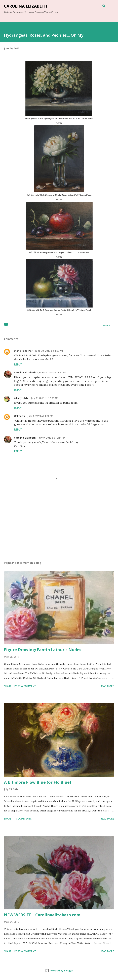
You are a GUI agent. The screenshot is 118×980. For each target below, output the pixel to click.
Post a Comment (25, 686)
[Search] (104, 6)
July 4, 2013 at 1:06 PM (40, 416)
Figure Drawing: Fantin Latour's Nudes (43, 650)
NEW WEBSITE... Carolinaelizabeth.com (42, 915)
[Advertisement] (59, 527)
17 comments (23, 819)
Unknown (19, 416)
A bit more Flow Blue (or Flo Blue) (38, 782)
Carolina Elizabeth (26, 6)
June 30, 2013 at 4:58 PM (49, 351)
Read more (107, 686)
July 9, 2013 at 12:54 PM (52, 438)
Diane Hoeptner (23, 351)
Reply (18, 364)
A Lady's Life (21, 398)
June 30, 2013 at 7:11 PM (52, 372)
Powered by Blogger (59, 971)
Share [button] (106, 325)
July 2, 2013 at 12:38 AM (45, 398)
